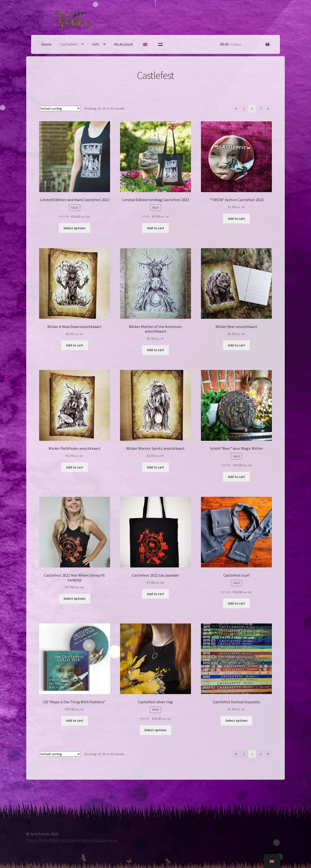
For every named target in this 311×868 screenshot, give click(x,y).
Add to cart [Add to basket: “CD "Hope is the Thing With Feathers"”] (75, 721)
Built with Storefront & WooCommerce (85, 840)
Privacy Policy (38, 840)
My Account (124, 44)
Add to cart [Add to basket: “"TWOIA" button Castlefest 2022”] (236, 219)
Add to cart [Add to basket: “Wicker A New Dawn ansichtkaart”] (75, 345)
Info (96, 44)
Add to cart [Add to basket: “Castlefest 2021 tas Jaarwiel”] (155, 594)
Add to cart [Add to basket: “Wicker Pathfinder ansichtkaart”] (75, 467)
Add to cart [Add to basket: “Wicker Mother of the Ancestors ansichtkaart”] (155, 350)
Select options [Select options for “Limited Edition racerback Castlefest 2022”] (74, 228)
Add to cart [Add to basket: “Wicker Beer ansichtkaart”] (236, 345)
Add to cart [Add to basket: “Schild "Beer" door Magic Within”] (236, 477)
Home (46, 44)
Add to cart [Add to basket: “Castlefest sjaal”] (236, 603)
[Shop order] (60, 108)
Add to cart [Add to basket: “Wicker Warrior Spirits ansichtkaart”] (155, 467)
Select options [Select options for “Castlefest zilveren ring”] (155, 730)
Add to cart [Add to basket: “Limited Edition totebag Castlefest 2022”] (155, 228)
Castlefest (69, 44)
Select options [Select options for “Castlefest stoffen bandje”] (237, 721)
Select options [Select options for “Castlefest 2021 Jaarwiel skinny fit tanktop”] (74, 598)
